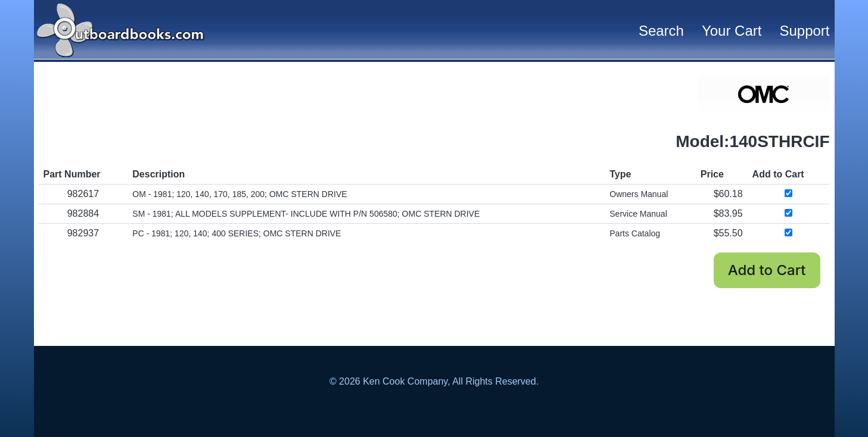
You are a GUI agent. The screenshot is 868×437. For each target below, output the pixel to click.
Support (804, 31)
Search (661, 31)
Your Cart (732, 31)
